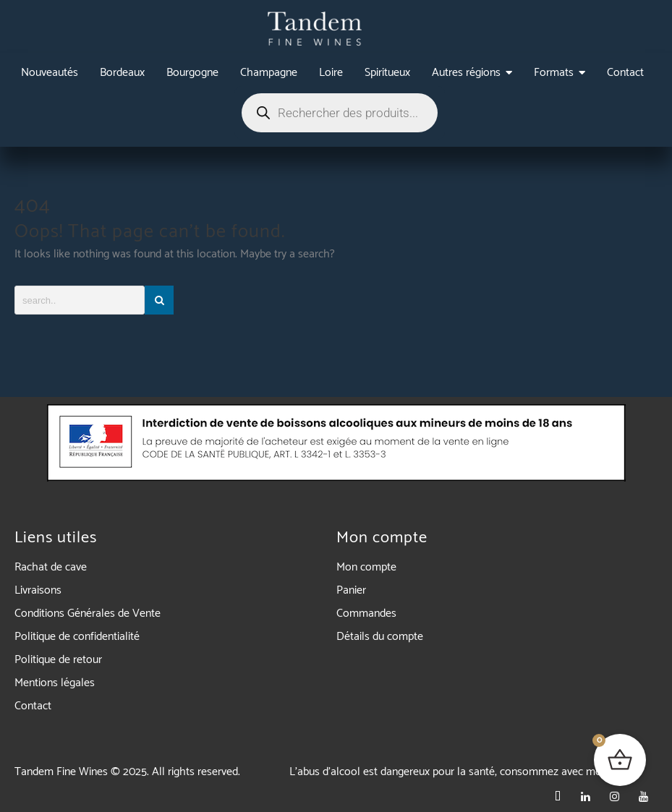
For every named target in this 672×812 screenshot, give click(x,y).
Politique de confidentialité (77, 637)
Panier (351, 590)
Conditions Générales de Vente (88, 614)
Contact (33, 706)
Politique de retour (58, 660)
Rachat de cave (51, 567)
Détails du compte (380, 637)
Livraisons (38, 590)
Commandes (366, 614)
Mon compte (366, 567)
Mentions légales (55, 683)
